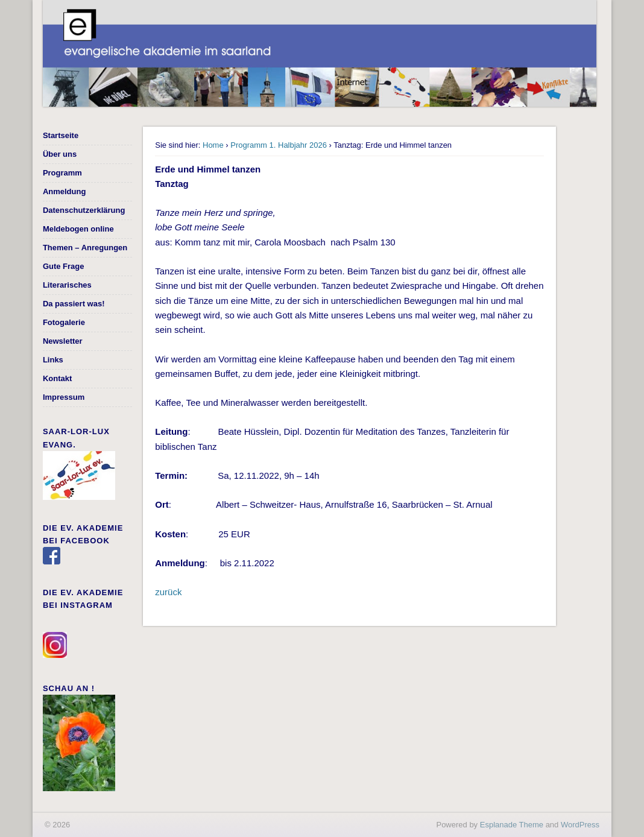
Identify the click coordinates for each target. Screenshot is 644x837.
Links (53, 360)
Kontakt (57, 378)
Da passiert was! (74, 304)
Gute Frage (64, 266)
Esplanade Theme (512, 825)
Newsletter (63, 341)
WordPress (580, 825)
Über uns (60, 154)
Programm (62, 173)
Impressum (64, 397)
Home (213, 145)
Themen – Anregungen (85, 248)
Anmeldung (65, 191)
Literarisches (67, 285)
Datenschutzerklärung (84, 210)
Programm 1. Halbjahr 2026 (279, 145)
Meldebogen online (78, 229)
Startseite (61, 135)
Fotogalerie (64, 322)
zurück (168, 592)
